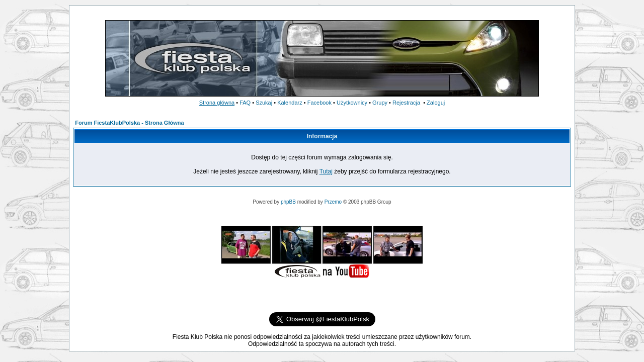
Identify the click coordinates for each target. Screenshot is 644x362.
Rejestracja (406, 103)
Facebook (319, 103)
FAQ (245, 103)
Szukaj (264, 103)
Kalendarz (290, 103)
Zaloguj (436, 103)
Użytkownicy (352, 103)
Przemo (333, 202)
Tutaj (326, 171)
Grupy (380, 103)
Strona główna (217, 103)
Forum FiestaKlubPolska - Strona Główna (129, 123)
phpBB (288, 202)
